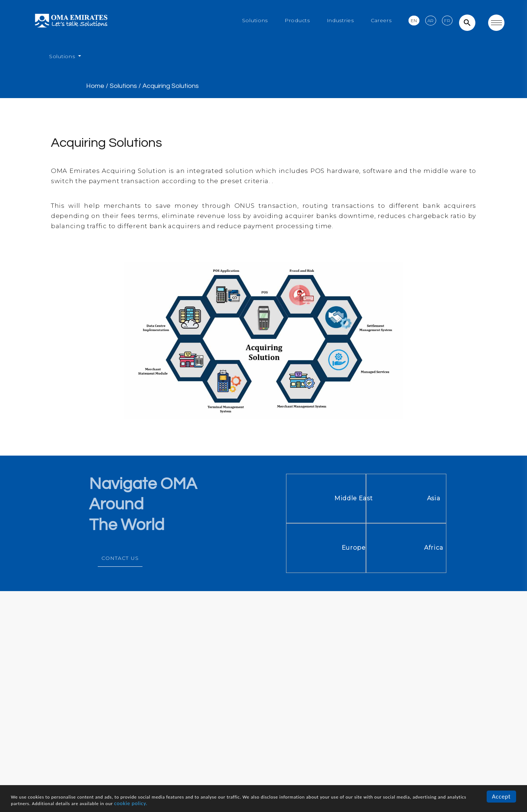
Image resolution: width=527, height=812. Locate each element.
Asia (486, 498)
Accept (501, 797)
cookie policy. (131, 803)
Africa (486, 548)
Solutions (255, 20)
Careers (381, 20)
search (467, 23)
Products (297, 20)
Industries (340, 20)
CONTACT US (120, 558)
